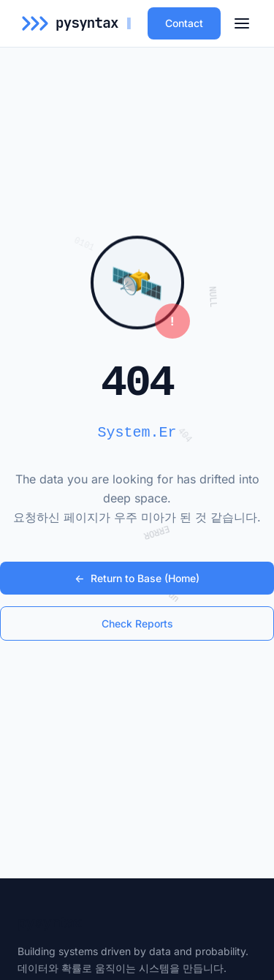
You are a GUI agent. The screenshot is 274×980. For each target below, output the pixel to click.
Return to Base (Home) (137, 578)
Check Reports (137, 623)
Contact (184, 23)
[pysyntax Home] (79, 23)
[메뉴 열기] (242, 23)
